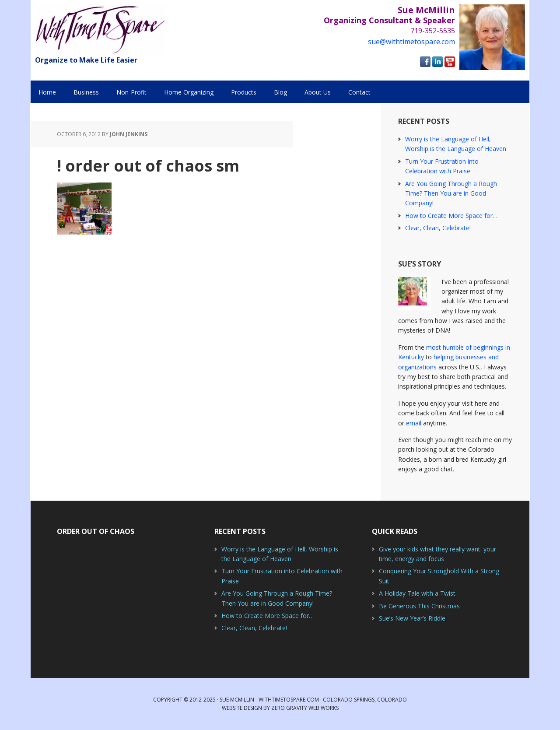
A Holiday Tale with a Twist (417, 593)
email (414, 423)
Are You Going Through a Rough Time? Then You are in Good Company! (451, 193)
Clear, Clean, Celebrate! (438, 228)
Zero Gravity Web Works (305, 708)
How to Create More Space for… (451, 216)
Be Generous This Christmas (419, 606)
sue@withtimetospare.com (411, 42)
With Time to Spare (101, 30)
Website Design (242, 708)
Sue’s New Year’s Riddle (412, 618)
